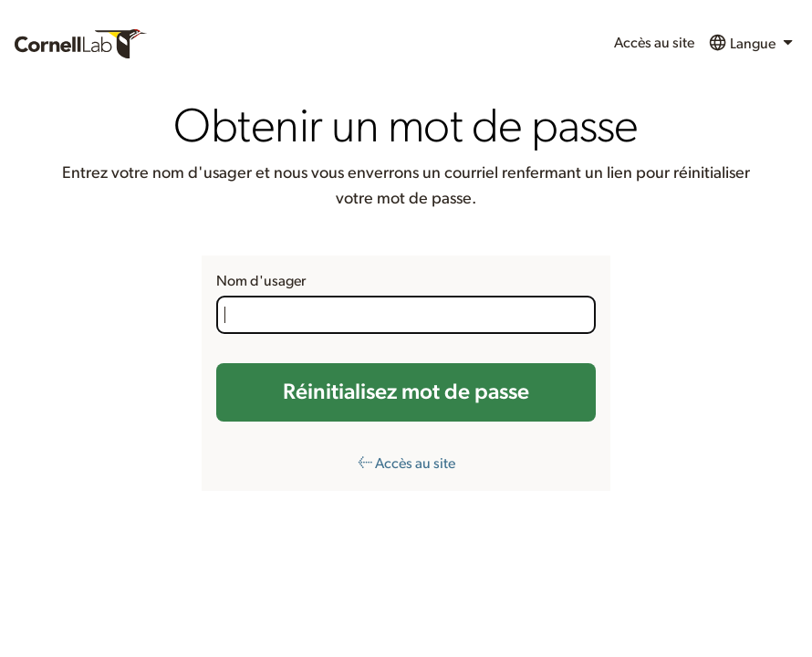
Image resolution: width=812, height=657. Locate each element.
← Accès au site (406, 464)
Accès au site (654, 43)
